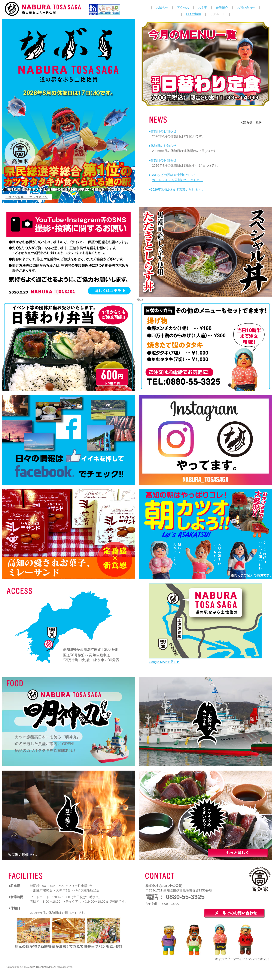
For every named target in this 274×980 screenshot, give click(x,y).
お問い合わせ (246, 8)
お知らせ (162, 8)
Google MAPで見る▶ (164, 662)
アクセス (183, 8)
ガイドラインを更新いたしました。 (178, 180)
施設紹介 (222, 8)
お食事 (203, 8)
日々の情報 (194, 14)
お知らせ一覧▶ (251, 122)
